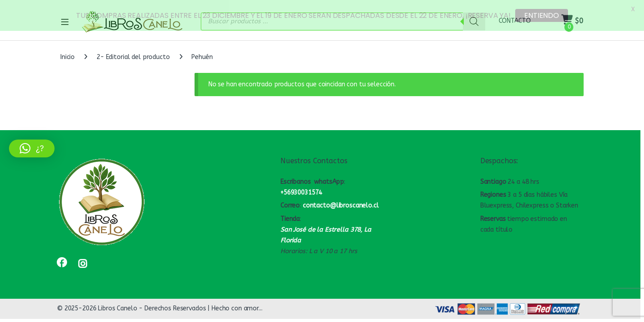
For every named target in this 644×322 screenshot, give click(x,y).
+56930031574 (301, 190)
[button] (32, 148)
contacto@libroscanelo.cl (341, 203)
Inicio (68, 55)
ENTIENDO (542, 15)
